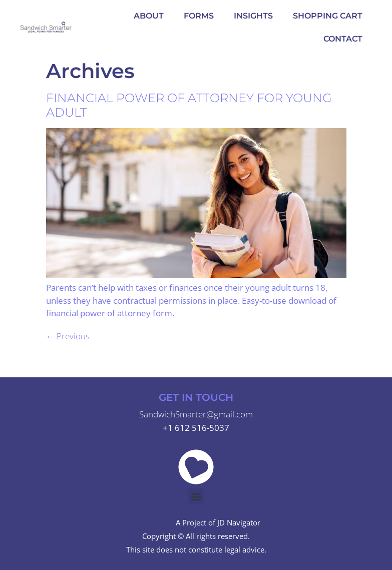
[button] (196, 496)
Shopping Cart (328, 16)
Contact (343, 39)
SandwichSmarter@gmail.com (196, 414)
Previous (68, 336)
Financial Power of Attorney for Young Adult (189, 105)
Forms (199, 16)
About (149, 16)
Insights (253, 16)
